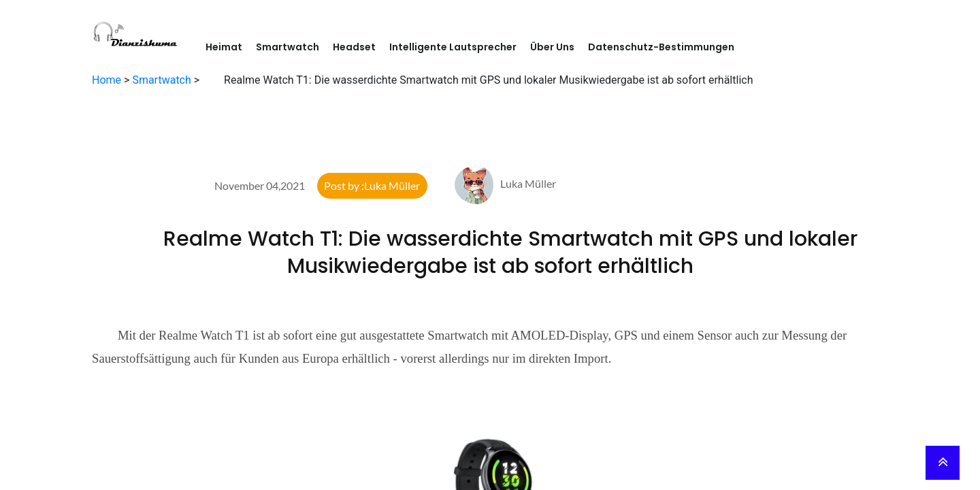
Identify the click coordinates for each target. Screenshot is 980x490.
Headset (354, 47)
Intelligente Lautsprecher (453, 47)
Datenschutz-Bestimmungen (661, 47)
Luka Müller (505, 183)
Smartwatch (288, 47)
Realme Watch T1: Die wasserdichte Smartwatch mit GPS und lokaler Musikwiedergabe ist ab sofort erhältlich (490, 252)
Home (107, 80)
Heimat (224, 47)
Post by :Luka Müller (372, 185)
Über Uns (552, 47)
